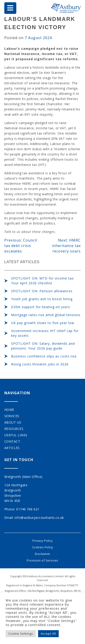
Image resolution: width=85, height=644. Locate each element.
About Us (13, 422)
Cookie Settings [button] (21, 634)
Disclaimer (43, 554)
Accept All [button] (48, 634)
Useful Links (16, 435)
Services (12, 416)
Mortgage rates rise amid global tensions (46, 315)
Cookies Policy (43, 547)
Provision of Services (42, 560)
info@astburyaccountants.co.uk (39, 518)
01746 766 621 (28, 509)
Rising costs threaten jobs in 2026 (40, 364)
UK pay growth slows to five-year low (43, 323)
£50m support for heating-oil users (41, 307)
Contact (12, 441)
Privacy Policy (42, 541)
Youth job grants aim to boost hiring (42, 299)
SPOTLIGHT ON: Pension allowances (42, 291)
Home (9, 410)
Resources (14, 429)
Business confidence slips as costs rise (44, 356)
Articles (12, 448)
